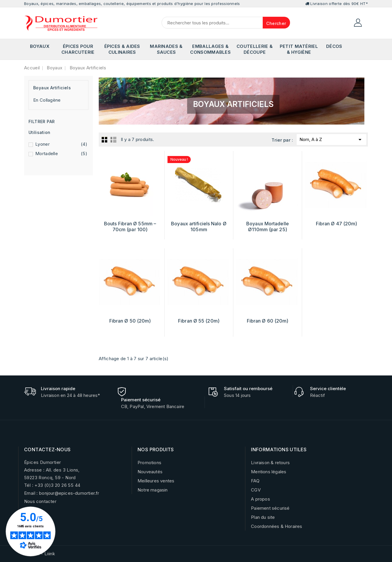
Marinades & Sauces (166, 49)
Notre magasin (153, 490)
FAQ (255, 481)
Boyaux (40, 46)
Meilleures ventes (156, 481)
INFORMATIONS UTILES (279, 449)
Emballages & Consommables (210, 49)
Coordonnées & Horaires (277, 526)
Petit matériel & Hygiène (299, 49)
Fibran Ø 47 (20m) (337, 224)
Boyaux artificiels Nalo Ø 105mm (199, 227)
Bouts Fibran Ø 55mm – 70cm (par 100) (130, 227)
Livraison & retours (270, 463)
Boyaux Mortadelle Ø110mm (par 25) (268, 227)
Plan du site (263, 517)
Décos (334, 46)
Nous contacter (40, 501)
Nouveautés (150, 472)
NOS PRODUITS (156, 449)
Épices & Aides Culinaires (122, 49)
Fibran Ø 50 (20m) (130, 321)
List (113, 140)
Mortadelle (61, 154)
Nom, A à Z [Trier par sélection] (331, 139)
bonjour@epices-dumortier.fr (69, 493)
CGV (256, 490)
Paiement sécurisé (270, 508)
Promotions (149, 463)
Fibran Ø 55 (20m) (199, 321)
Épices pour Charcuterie (78, 49)
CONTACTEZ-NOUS (47, 449)
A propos (261, 499)
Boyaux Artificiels (52, 88)
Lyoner (61, 144)
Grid (105, 140)
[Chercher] (226, 23)
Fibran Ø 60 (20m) (268, 321)
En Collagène (47, 100)
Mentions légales (269, 472)
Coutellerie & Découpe (255, 49)
